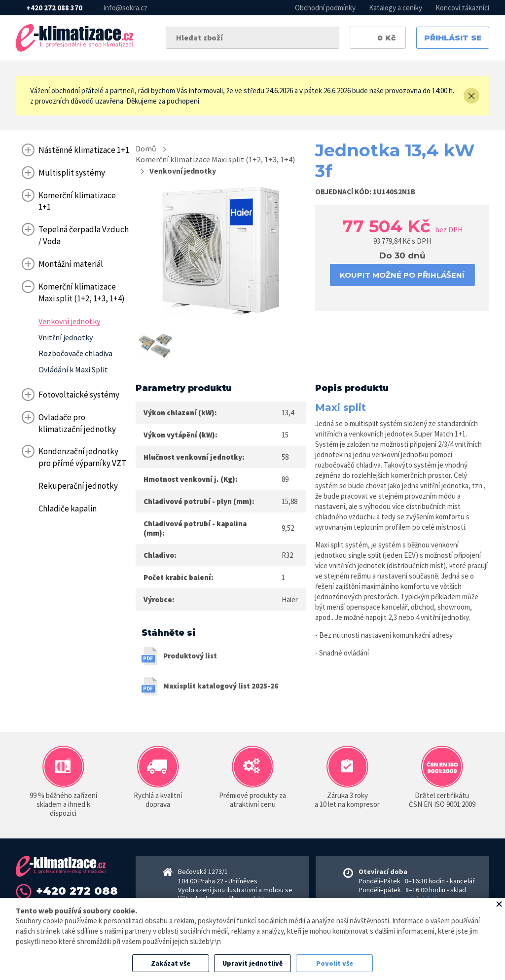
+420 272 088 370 (54, 8)
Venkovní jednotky (183, 171)
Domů (146, 148)
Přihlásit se (453, 38)
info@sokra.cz (126, 8)
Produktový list (190, 656)
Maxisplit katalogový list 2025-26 (221, 686)
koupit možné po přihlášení (402, 275)
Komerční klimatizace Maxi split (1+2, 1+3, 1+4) (215, 159)
